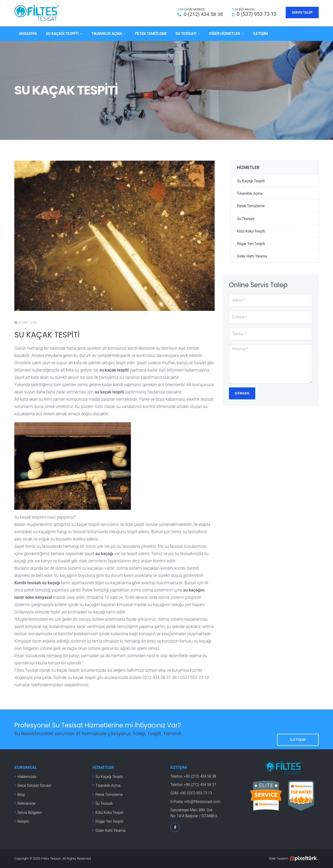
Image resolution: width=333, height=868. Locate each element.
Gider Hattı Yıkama (252, 256)
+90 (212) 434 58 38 (200, 776)
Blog (21, 794)
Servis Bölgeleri (30, 812)
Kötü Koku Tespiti (251, 231)
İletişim (260, 33)
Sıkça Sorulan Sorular (34, 785)
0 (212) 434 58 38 (203, 14)
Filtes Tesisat (51, 858)
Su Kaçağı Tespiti (62, 33)
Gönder (242, 394)
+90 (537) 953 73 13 (196, 793)
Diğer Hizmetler (225, 33)
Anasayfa (28, 33)
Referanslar (27, 803)
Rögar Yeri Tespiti (251, 244)
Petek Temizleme (151, 33)
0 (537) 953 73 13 (257, 14)
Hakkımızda (27, 776)
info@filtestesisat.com (202, 801)
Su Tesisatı (186, 33)
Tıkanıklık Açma (107, 33)
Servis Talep (302, 12)
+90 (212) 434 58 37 (200, 785)
